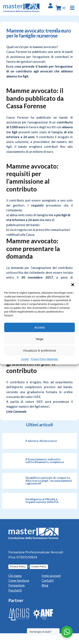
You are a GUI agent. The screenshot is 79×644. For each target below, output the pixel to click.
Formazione (17, 585)
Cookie (25, 359)
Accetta (39, 327)
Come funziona (19, 580)
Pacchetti (15, 590)
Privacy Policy (18, 567)
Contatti (48, 580)
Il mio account (51, 576)
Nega (39, 339)
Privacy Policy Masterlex (45, 359)
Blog (45, 585)
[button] (73, 285)
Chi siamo (15, 576)
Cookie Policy (39, 567)
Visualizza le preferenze (40, 350)
